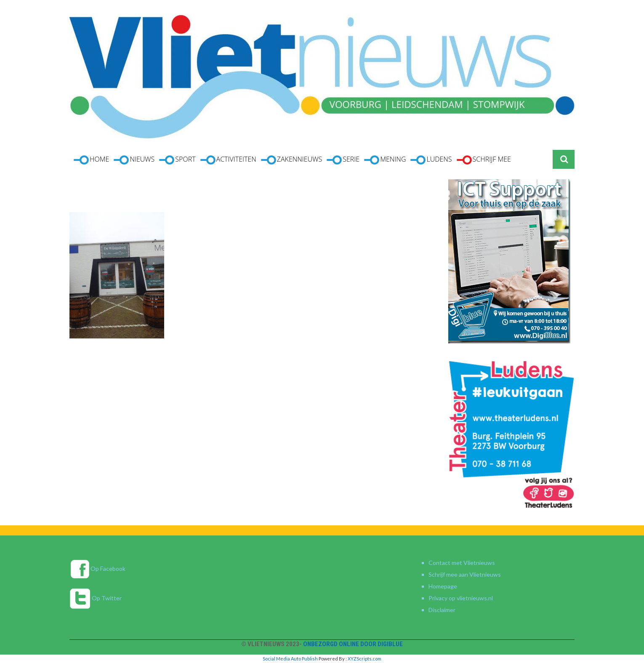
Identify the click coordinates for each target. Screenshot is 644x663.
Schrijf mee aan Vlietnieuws (465, 574)
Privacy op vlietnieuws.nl (461, 598)
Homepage (443, 586)
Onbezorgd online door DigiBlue (353, 644)
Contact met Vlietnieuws (462, 563)
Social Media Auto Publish (290, 659)
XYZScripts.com (365, 659)
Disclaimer (442, 610)
